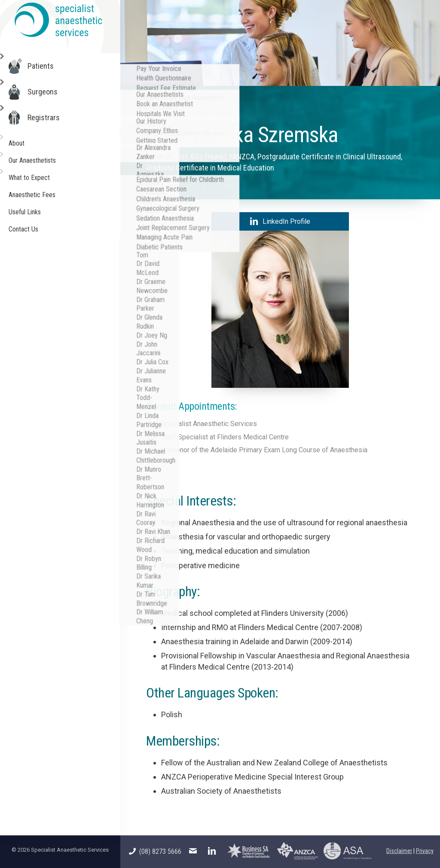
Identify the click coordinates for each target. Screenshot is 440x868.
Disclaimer (399, 851)
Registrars (46, 118)
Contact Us (25, 229)
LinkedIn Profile (280, 221)
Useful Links (26, 212)
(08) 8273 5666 (155, 851)
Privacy (425, 851)
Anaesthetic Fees (34, 195)
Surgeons (45, 92)
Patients (43, 66)
